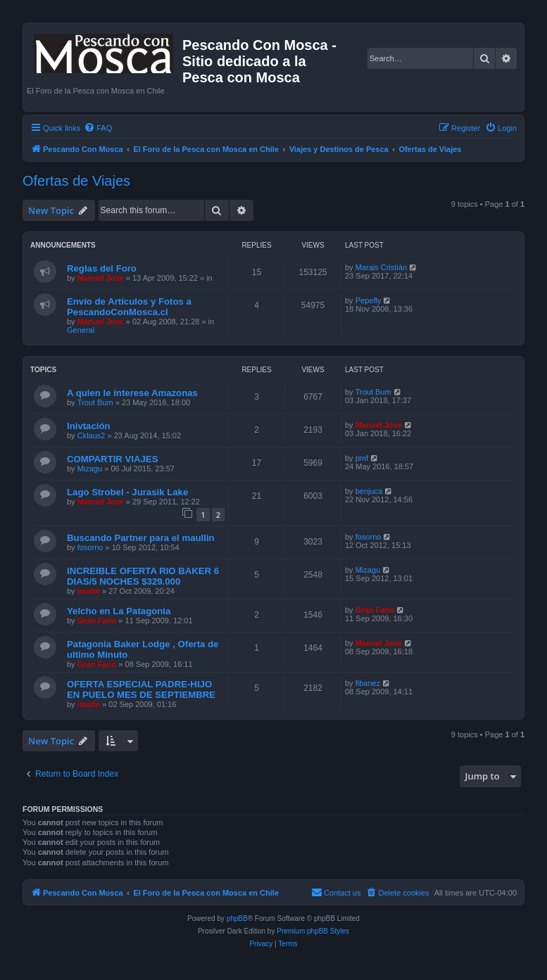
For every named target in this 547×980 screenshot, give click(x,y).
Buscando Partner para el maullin (141, 538)
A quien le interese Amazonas (132, 393)
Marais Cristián (381, 267)
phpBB (237, 918)
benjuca (369, 491)
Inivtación (89, 426)
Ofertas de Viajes (76, 181)
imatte (89, 591)
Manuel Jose (101, 278)
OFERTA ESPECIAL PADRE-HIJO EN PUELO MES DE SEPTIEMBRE (141, 689)
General (81, 330)
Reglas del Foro (102, 268)
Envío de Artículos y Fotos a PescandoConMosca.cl (129, 307)
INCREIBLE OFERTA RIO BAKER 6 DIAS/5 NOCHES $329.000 (143, 576)
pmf (362, 458)
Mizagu (90, 469)
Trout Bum (95, 402)
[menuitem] (98, 128)
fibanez (368, 683)
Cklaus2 (92, 435)
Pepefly (369, 300)
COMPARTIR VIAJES (112, 459)
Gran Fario (97, 621)
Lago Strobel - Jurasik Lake (127, 492)
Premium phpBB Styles (313, 931)
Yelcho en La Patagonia (119, 611)
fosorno (90, 547)
